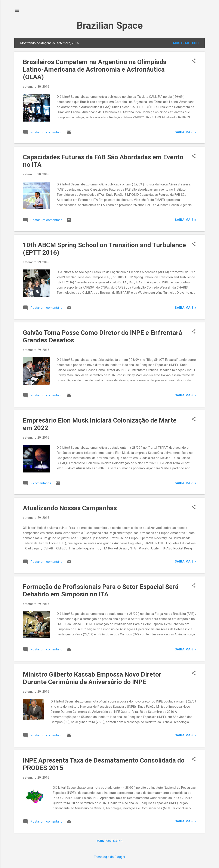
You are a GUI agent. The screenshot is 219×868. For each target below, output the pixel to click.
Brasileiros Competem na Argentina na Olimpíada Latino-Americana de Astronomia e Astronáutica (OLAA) (95, 69)
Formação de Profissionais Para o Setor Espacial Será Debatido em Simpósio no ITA (101, 590)
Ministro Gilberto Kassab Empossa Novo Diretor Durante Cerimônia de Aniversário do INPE (92, 678)
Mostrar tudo (186, 43)
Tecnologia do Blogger (110, 857)
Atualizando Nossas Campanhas (70, 508)
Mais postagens (109, 841)
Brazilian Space (110, 25)
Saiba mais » (185, 132)
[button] (194, 61)
